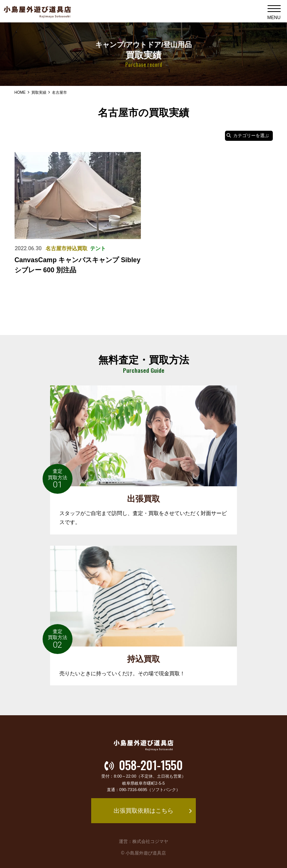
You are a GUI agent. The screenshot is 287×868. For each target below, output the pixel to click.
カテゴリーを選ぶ (248, 136)
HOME (20, 92)
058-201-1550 (143, 765)
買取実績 (38, 92)
